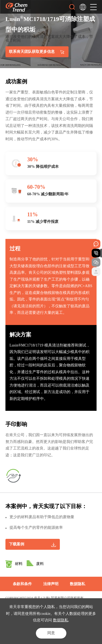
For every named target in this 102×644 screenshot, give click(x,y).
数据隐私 (61, 620)
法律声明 (51, 584)
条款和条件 (22, 584)
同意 (51, 633)
